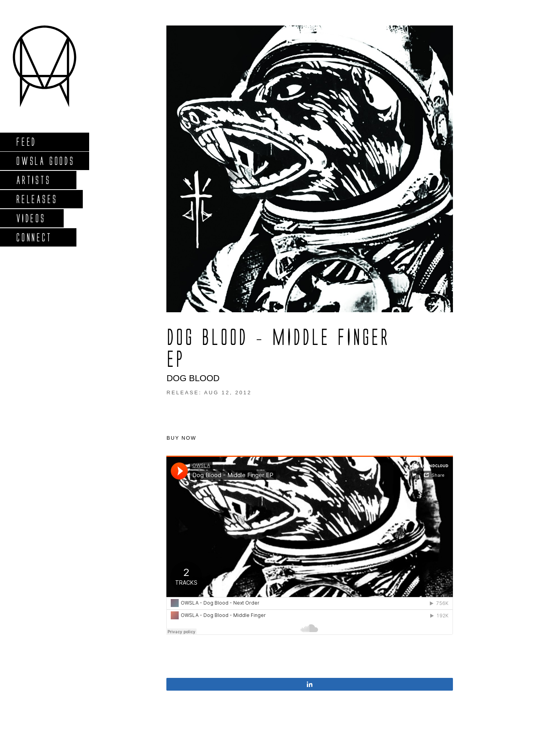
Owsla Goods (45, 161)
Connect (34, 237)
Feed (26, 142)
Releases (36, 199)
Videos (31, 218)
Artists (33, 180)
